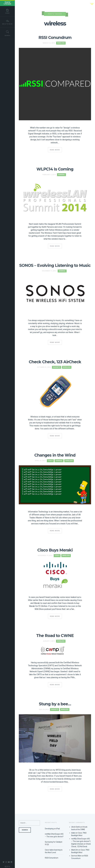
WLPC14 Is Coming (55, 169)
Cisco (50, 461)
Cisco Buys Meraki (55, 550)
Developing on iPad (52, 829)
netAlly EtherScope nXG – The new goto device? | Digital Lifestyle (81, 841)
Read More (55, 150)
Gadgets (57, 367)
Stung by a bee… (55, 704)
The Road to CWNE (55, 636)
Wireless (61, 43)
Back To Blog (7, 22)
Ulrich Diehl (76, 827)
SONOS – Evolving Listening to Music (55, 265)
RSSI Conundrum (55, 37)
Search (7, 33)
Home (7, 11)
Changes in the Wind (55, 455)
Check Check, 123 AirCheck (55, 362)
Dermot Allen (76, 856)
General (61, 175)
